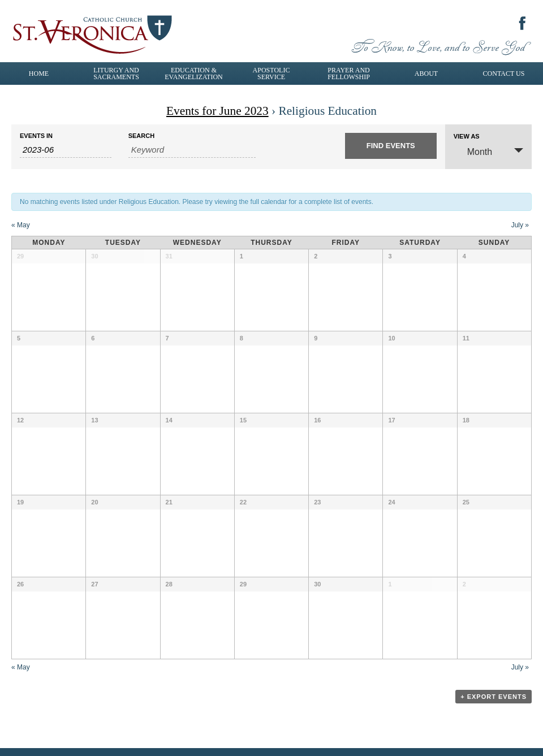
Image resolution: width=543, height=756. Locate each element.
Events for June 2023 (217, 111)
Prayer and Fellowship (349, 74)
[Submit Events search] (391, 146)
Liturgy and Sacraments (116, 74)
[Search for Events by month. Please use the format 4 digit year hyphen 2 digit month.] (66, 150)
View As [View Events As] (467, 137)
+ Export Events (494, 697)
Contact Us (504, 74)
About (426, 74)
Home (39, 74)
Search (141, 136)
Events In (36, 136)
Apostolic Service (271, 74)
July (520, 225)
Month (473, 151)
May (21, 225)
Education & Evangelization (193, 74)
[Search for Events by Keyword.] (192, 150)
